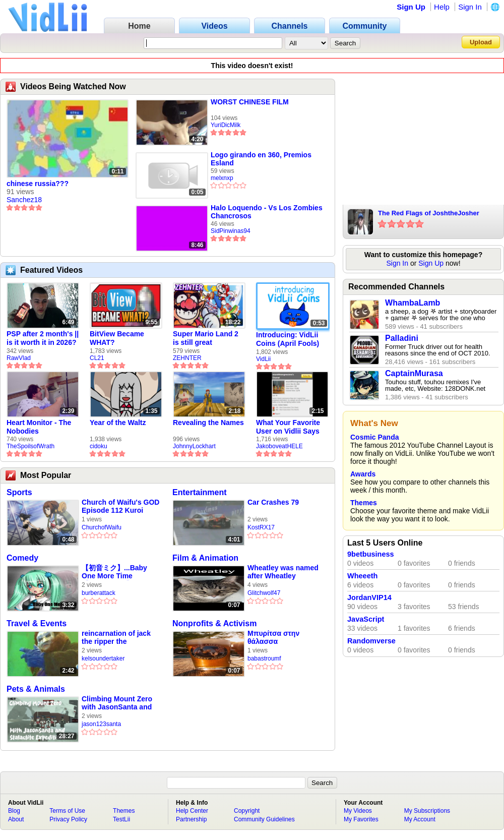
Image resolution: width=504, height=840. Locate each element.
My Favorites (361, 819)
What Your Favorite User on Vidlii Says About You (288, 427)
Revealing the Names (208, 423)
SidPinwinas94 (231, 231)
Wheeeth (362, 576)
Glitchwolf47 (264, 593)
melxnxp (222, 178)
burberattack (99, 593)
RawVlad (19, 358)
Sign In (470, 7)
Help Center (192, 811)
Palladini (402, 338)
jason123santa (101, 724)
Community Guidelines (264, 819)
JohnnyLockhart (194, 446)
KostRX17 (261, 527)
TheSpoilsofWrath (30, 446)
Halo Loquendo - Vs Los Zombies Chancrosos (267, 212)
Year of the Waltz (118, 423)
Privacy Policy (68, 819)
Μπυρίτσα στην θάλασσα (273, 637)
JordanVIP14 (369, 597)
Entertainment (200, 492)
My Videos (358, 811)
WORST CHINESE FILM (250, 102)
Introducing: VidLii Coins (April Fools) (288, 339)
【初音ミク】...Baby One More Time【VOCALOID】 (114, 572)
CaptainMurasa (414, 373)
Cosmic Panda (374, 437)
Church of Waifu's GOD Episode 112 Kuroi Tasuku (120, 506)
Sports (19, 492)
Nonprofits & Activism (214, 623)
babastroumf (264, 658)
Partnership (191, 819)
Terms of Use (67, 811)
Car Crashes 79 (273, 502)
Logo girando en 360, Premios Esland (261, 159)
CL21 (97, 358)
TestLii (121, 819)
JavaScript (366, 619)
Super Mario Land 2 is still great (206, 338)
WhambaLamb (413, 303)
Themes (364, 503)
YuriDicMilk (226, 125)
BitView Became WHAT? (117, 338)
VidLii (263, 359)
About (16, 819)
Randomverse (371, 641)
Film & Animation (205, 558)
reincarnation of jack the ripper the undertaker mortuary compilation (116, 638)
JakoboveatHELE (279, 446)
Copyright (247, 811)
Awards (363, 474)
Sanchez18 (24, 200)
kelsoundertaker (103, 658)
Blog (14, 811)
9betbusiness (371, 554)
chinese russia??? (38, 184)
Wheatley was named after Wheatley (283, 572)
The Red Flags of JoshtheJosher (429, 213)
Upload (481, 42)
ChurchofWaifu (102, 527)
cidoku (99, 446)
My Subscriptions (427, 811)
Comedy (22, 558)
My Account (420, 819)
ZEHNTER (187, 358)
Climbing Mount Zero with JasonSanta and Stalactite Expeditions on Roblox (118, 703)
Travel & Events (37, 623)
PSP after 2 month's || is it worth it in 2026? (43, 338)
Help (442, 7)
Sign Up (411, 7)
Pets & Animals (36, 689)
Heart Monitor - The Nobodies (39, 427)
